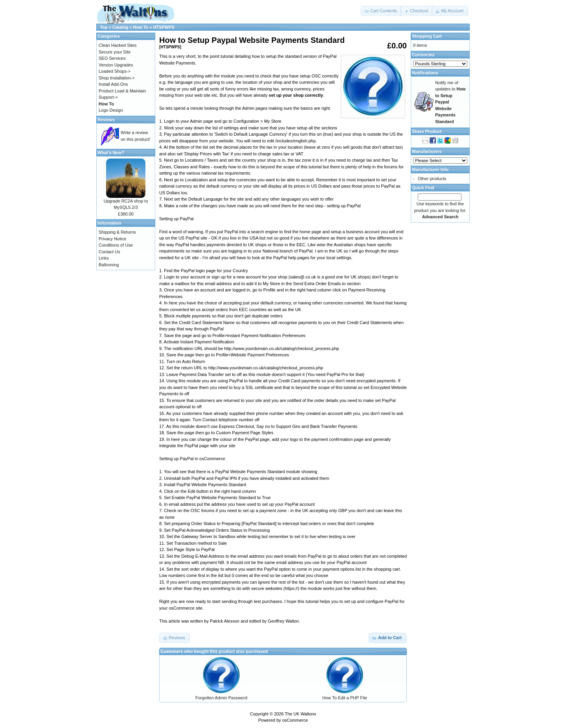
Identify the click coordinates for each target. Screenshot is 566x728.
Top (104, 27)
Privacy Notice (112, 239)
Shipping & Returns (117, 232)
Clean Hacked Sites (118, 45)
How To (141, 27)
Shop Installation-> (117, 78)
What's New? (111, 153)
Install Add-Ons (113, 84)
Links (104, 258)
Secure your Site (115, 52)
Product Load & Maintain (122, 91)
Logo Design (111, 110)
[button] (381, 11)
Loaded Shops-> (115, 71)
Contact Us (109, 252)
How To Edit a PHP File (345, 698)
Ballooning (109, 265)
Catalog (120, 27)
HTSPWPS (164, 27)
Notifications (425, 73)
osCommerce (295, 720)
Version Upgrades (116, 65)
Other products (432, 179)
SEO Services (112, 58)
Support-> (108, 97)
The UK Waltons (300, 714)
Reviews (106, 120)
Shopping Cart (427, 36)
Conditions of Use (116, 245)
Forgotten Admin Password (221, 698)
